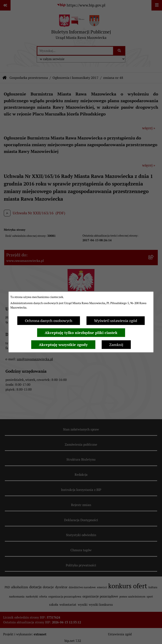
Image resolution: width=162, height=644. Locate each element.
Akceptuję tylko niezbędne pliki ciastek (81, 333)
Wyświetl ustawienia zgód (116, 321)
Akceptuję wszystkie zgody (63, 345)
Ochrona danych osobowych (49, 321)
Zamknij (116, 345)
